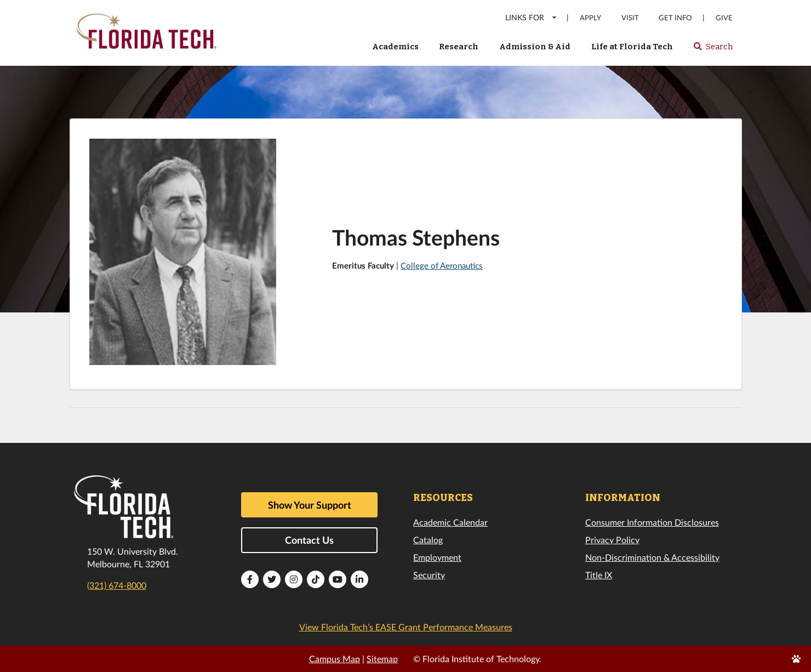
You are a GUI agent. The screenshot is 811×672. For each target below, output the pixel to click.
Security (429, 575)
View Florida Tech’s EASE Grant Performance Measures (406, 627)
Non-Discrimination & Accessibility (652, 557)
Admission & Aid (535, 47)
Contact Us (309, 540)
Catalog (428, 540)
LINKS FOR (531, 17)
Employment (437, 557)
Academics (395, 47)
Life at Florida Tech (632, 47)
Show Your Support (310, 505)
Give (724, 18)
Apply (590, 18)
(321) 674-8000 (117, 585)
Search (713, 50)
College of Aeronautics (442, 265)
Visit (630, 18)
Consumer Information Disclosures (652, 522)
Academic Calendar (450, 522)
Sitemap (382, 659)
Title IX (599, 575)
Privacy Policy (612, 540)
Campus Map (335, 659)
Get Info (675, 18)
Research (459, 47)
